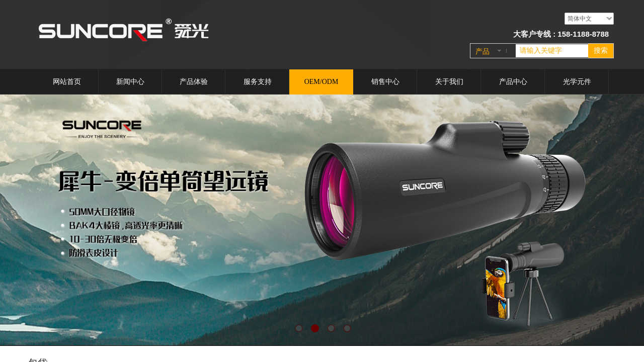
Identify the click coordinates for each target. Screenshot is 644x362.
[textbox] (552, 51)
